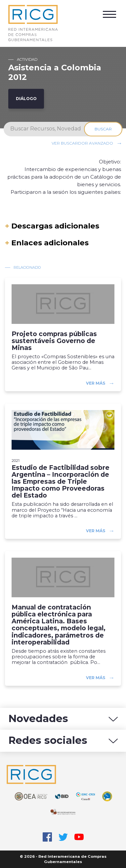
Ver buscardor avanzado (82, 143)
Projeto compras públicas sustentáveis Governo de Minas (54, 341)
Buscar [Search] (103, 129)
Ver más (96, 383)
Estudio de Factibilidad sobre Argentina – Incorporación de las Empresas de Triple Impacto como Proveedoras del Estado (61, 482)
